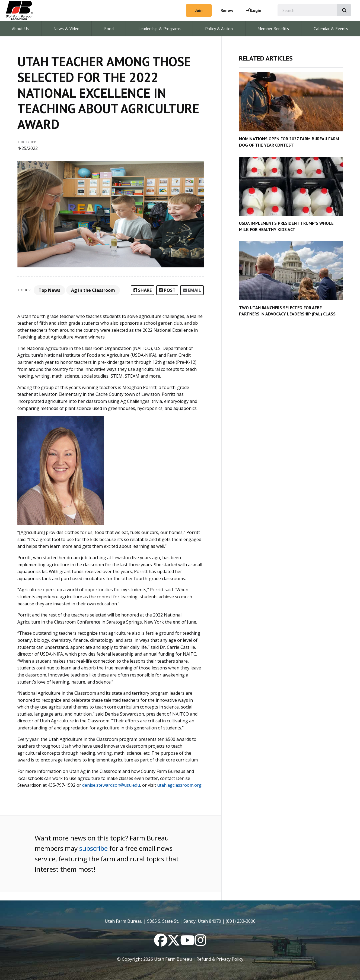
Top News (49, 290)
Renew (227, 10)
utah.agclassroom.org (179, 785)
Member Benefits (273, 29)
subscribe (93, 848)
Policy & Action (219, 29)
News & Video (66, 29)
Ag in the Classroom (93, 290)
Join (199, 10)
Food (109, 29)
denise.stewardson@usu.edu (111, 785)
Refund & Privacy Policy (220, 959)
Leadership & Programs (160, 29)
